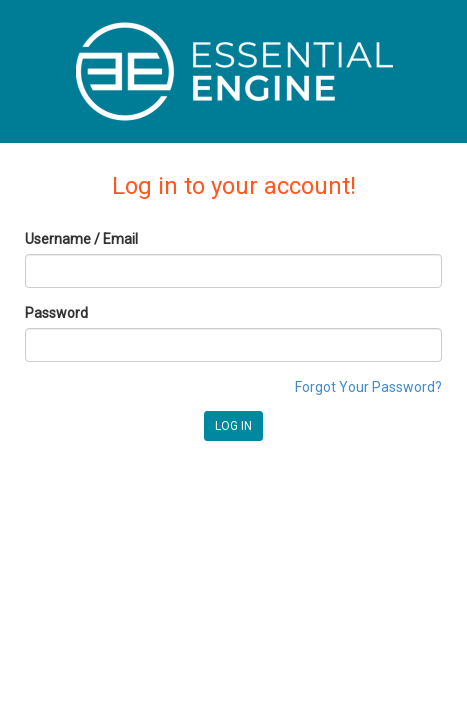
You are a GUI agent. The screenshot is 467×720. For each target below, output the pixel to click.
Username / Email (81, 239)
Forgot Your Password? (368, 387)
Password (56, 313)
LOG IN (233, 426)
